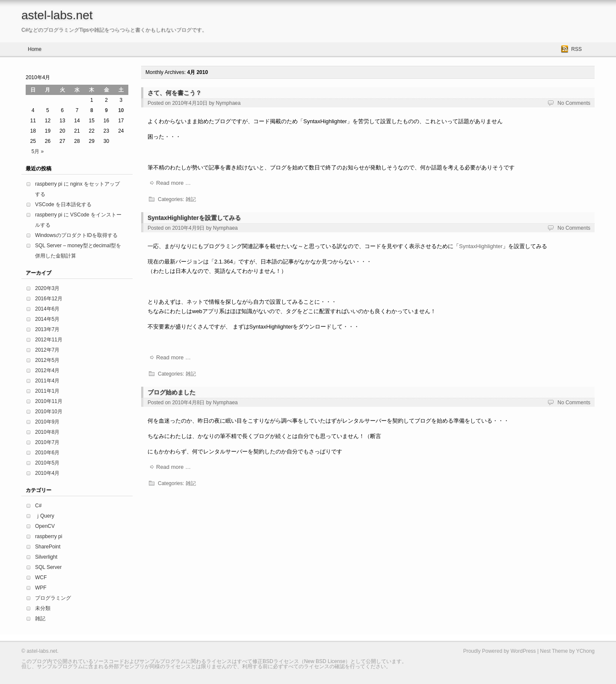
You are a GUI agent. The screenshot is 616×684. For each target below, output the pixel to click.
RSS (576, 49)
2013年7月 (47, 329)
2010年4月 (47, 473)
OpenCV (45, 526)
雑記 (191, 199)
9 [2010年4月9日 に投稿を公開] (106, 110)
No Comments (574, 103)
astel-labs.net (57, 15)
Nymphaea (228, 103)
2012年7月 (47, 350)
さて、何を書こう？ (175, 93)
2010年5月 (47, 463)
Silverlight (46, 557)
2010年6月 (47, 453)
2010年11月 (49, 401)
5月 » (37, 151)
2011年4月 (47, 381)
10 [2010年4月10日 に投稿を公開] (121, 110)
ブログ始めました (172, 392)
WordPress (523, 651)
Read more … (173, 183)
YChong (585, 651)
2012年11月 (49, 340)
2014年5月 (47, 319)
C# (38, 506)
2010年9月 (47, 422)
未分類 (43, 608)
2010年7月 (47, 442)
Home (35, 49)
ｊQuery (45, 516)
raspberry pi (49, 536)
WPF (41, 588)
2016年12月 (49, 299)
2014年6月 (47, 309)
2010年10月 (49, 412)
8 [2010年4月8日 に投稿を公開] (92, 110)
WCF (41, 577)
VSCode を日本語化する (63, 204)
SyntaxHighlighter (481, 246)
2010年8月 (47, 432)
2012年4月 (47, 370)
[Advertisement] (297, 515)
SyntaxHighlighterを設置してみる (194, 218)
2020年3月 (47, 288)
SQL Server (48, 567)
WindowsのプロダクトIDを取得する (76, 235)
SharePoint (48, 547)
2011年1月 (47, 391)
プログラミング (53, 598)
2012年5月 (47, 360)
